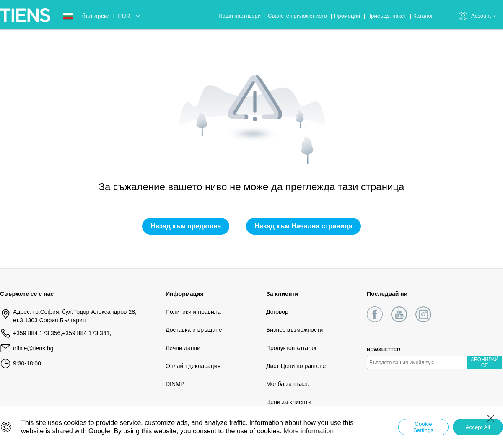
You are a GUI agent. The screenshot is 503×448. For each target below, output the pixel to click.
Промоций (348, 16)
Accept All (478, 427)
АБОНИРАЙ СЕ (485, 363)
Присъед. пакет (388, 16)
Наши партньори (240, 16)
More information (309, 431)
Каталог (423, 16)
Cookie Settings (423, 427)
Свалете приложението (298, 16)
